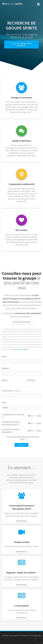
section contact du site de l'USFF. (20, 349)
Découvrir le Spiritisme (21, 322)
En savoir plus (22, 521)
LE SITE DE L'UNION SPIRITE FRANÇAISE (21, 44)
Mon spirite (12, 4)
